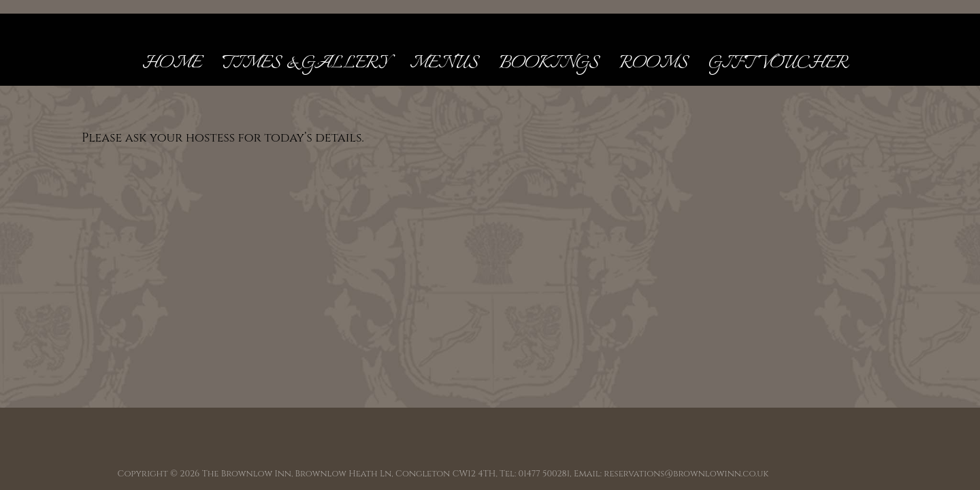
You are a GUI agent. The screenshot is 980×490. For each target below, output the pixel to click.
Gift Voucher (779, 63)
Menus (444, 63)
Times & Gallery (306, 63)
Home (172, 63)
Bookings (549, 63)
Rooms (654, 63)
